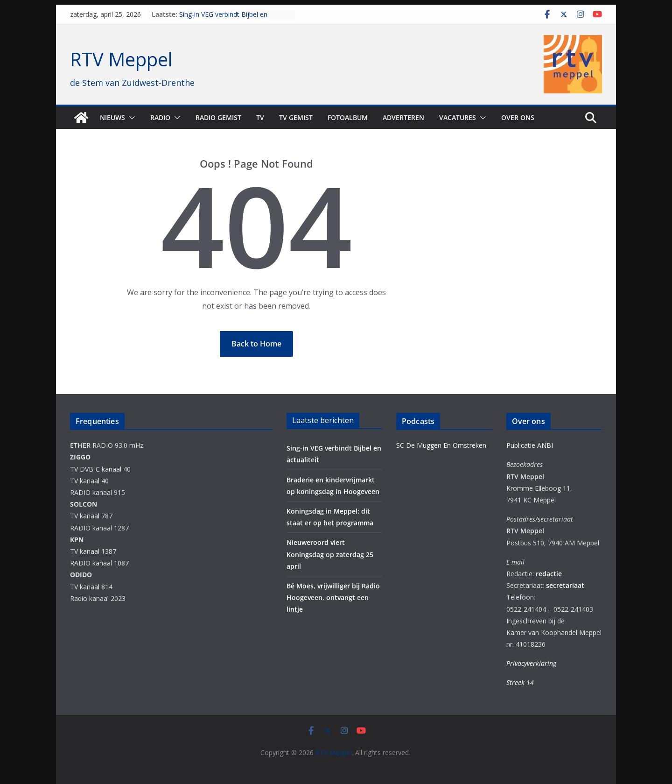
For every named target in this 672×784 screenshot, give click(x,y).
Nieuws (112, 117)
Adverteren (403, 117)
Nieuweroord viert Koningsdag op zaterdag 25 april (330, 554)
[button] (130, 118)
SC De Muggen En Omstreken (441, 445)
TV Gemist (296, 117)
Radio (160, 117)
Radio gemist (218, 117)
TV (260, 117)
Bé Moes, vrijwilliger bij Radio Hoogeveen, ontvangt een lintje (333, 597)
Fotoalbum (348, 117)
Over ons (518, 117)
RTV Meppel (121, 59)
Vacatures (458, 117)
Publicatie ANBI (530, 445)
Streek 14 (520, 682)
